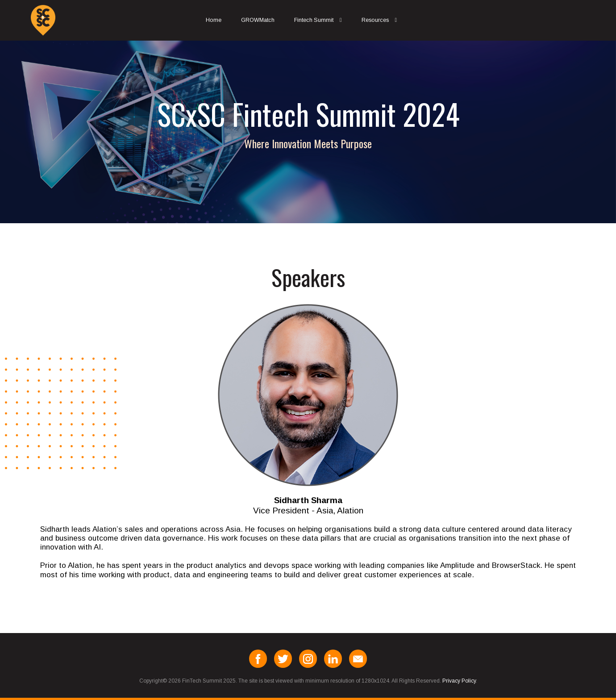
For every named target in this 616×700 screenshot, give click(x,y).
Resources (375, 20)
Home (214, 20)
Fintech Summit (314, 20)
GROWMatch (258, 20)
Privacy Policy (459, 681)
